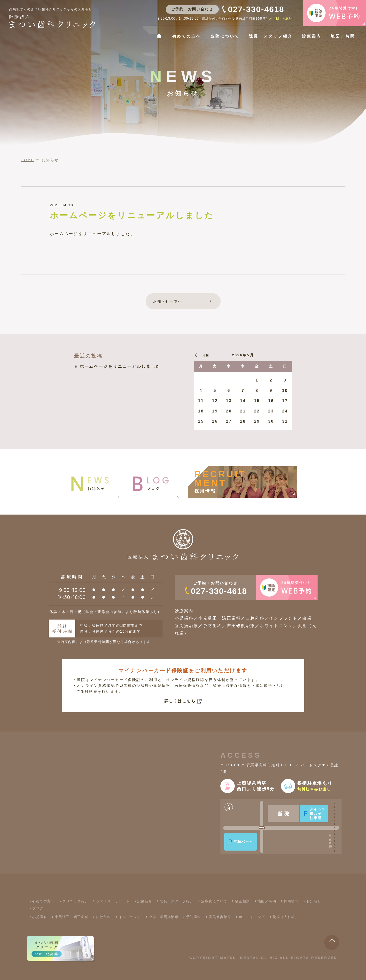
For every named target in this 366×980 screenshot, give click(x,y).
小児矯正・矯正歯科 (72, 917)
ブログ (38, 908)
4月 (206, 355)
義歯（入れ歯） (286, 917)
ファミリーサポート (113, 901)
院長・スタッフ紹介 (271, 36)
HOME (27, 160)
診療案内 (312, 36)
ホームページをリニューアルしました (120, 366)
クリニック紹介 (75, 901)
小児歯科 (40, 917)
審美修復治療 (220, 917)
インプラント (130, 917)
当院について (225, 36)
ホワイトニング (252, 917)
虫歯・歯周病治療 (164, 917)
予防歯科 (194, 917)
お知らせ (314, 901)
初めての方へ (187, 36)
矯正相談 (242, 901)
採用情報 (291, 901)
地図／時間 (343, 36)
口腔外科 (104, 917)
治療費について (214, 901)
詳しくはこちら (180, 701)
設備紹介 (145, 901)
